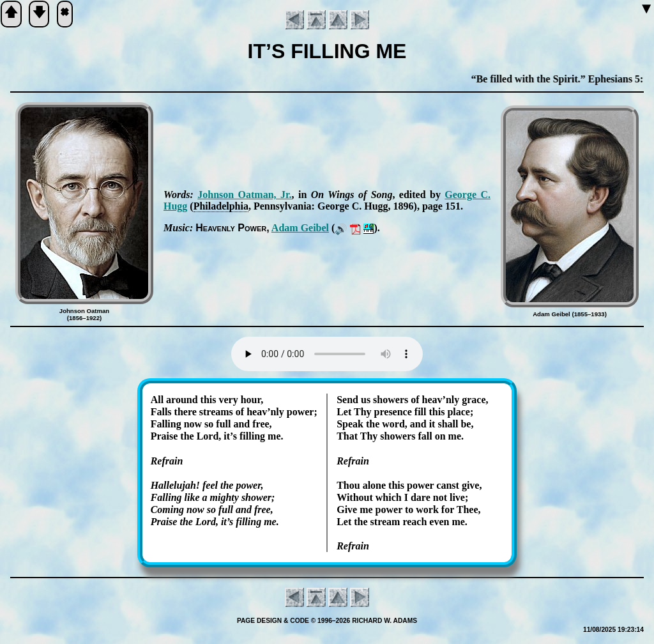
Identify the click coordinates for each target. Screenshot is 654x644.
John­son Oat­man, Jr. (244, 195)
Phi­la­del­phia (221, 206)
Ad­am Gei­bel (300, 228)
